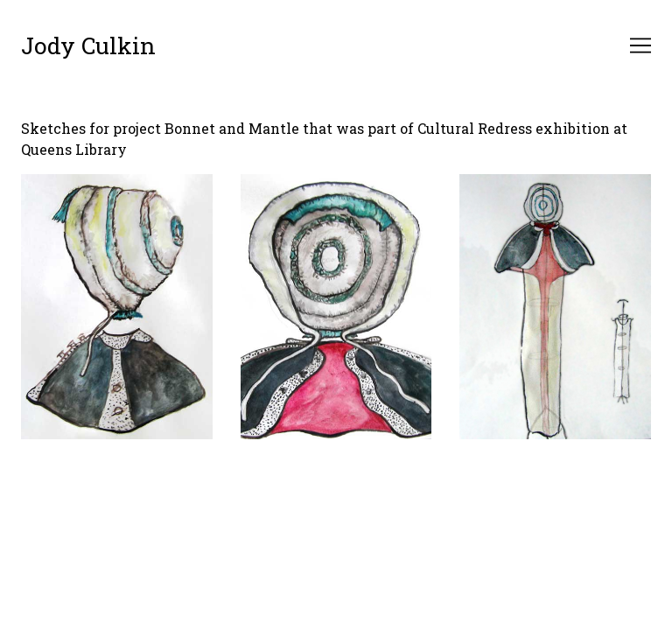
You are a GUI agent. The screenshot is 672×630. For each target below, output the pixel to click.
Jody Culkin (88, 45)
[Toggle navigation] (640, 45)
